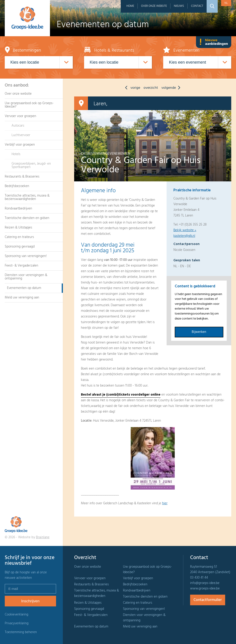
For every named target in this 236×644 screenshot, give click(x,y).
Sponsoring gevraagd (20, 247)
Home (130, 6)
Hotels (16, 154)
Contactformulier (208, 600)
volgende (172, 88)
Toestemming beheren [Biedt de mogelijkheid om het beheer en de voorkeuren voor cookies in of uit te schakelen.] (21, 632)
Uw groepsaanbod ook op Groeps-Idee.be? (29, 105)
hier (165, 503)
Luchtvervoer (21, 135)
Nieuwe (214, 42)
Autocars (18, 126)
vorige (132, 88)
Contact (197, 6)
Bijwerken (199, 332)
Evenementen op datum (24, 288)
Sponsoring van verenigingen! (26, 256)
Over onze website (154, 6)
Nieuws (179, 6)
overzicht (151, 88)
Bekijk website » (185, 230)
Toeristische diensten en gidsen (27, 218)
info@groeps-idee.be (205, 583)
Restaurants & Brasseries (22, 177)
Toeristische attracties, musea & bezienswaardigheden (27, 197)
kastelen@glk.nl (184, 236)
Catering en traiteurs (19, 237)
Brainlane (43, 537)
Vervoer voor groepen (20, 116)
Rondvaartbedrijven (18, 209)
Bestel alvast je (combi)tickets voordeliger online (121, 395)
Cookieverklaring (17, 615)
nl (226, 3)
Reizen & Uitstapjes (18, 228)
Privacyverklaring (17, 623)
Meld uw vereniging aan (22, 298)
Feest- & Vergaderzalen (21, 266)
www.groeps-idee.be (205, 589)
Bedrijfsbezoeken (17, 186)
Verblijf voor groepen (20, 145)
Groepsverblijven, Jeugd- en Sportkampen (31, 165)
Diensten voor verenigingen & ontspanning (26, 277)
